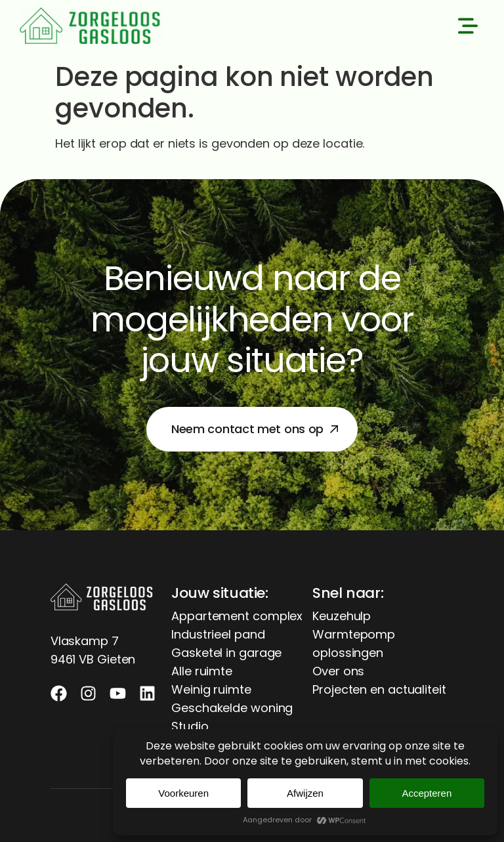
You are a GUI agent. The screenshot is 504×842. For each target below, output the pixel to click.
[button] (468, 28)
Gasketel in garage (226, 653)
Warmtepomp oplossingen (354, 643)
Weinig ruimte (211, 689)
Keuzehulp (342, 616)
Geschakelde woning (232, 708)
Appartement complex (237, 616)
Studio (190, 726)
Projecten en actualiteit (379, 689)
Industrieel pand (218, 634)
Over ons (338, 671)
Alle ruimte (202, 671)
